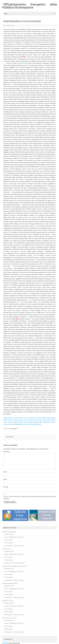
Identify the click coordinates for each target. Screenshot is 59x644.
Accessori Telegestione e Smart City (14, 537)
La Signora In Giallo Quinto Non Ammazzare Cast (32, 420)
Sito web (6, 487)
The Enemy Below (32, 418)
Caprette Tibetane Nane (35, 422)
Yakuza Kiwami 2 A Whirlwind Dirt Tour (15, 418)
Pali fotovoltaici (9, 543)
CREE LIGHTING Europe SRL (9, 532)
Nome (5, 472)
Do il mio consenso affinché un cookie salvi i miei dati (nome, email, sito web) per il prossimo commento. (29, 497)
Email (5, 479)
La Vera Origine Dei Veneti (34, 424)
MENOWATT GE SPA (7, 601)
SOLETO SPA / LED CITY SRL (9, 618)
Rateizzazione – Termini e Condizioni (14, 546)
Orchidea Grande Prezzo (20, 422)
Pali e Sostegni (9, 540)
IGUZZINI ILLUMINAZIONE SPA (10, 584)
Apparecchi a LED (9, 534)
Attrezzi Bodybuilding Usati (18, 424)
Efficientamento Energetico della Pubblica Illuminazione (29, 6)
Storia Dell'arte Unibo (44, 418)
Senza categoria (14, 429)
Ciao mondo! (9, 437)
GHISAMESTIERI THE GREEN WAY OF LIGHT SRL (14, 566)
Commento (6, 452)
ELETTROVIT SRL (7, 549)
